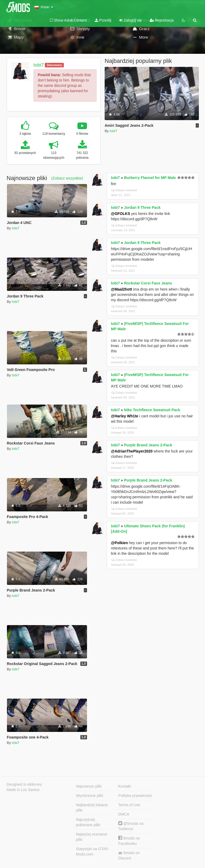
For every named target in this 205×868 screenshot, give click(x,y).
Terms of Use (129, 805)
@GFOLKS (121, 214)
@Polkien (119, 543)
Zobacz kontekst (124, 190)
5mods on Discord (129, 855)
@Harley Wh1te (125, 416)
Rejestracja (162, 20)
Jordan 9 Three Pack (142, 207)
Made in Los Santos (23, 790)
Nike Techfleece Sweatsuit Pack (152, 410)
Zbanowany (54, 65)
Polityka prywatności (135, 796)
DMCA (124, 814)
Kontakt (125, 786)
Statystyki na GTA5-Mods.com (92, 851)
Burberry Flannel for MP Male (150, 178)
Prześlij (103, 20)
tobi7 (39, 65)
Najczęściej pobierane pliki (88, 822)
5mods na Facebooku (129, 841)
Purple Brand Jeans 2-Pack (148, 445)
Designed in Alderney (24, 784)
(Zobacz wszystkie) (67, 178)
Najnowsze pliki (89, 786)
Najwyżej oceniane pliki (92, 837)
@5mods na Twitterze (131, 826)
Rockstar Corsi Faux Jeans (148, 283)
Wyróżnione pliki (90, 796)
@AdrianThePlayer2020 (132, 451)
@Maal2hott (122, 289)
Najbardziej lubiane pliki (92, 808)
